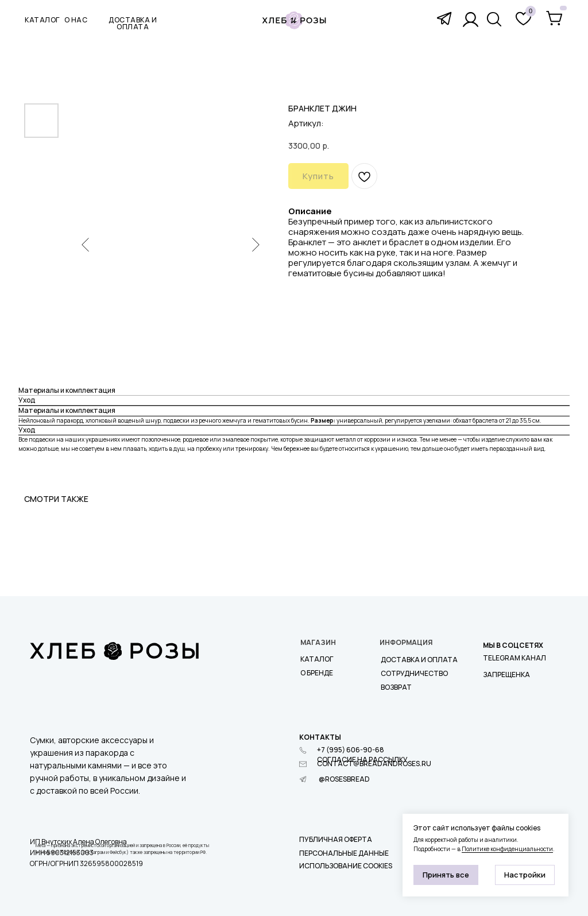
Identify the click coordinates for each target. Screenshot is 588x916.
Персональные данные (344, 853)
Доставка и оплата (419, 660)
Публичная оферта (336, 839)
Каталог (317, 659)
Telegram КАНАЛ (514, 658)
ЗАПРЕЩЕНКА (506, 675)
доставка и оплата (133, 23)
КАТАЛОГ (42, 20)
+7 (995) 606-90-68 (351, 750)
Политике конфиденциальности (507, 849)
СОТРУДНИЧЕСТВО (414, 673)
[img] (494, 19)
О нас (76, 20)
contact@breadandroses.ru (374, 764)
